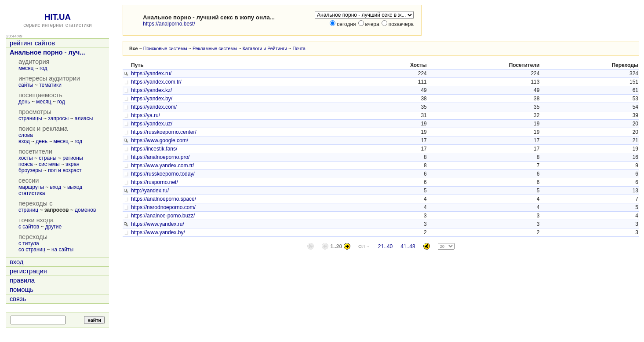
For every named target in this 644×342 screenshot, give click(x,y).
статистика (32, 193)
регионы (73, 158)
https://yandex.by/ (152, 99)
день (24, 102)
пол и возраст (65, 170)
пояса (25, 164)
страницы (30, 118)
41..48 (408, 246)
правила (22, 280)
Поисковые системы (165, 48)
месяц (26, 68)
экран (72, 164)
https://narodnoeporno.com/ (163, 207)
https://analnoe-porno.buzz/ (163, 216)
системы (49, 164)
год (44, 68)
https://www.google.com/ (160, 140)
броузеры (30, 170)
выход (75, 187)
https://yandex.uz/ (152, 124)
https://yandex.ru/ (151, 74)
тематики (50, 85)
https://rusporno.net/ (155, 182)
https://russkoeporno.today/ (163, 174)
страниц (28, 210)
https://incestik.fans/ (154, 149)
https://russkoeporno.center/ (164, 132)
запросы (58, 118)
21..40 (385, 246)
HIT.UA (58, 17)
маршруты (31, 187)
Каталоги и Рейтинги (265, 48)
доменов (85, 210)
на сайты (62, 250)
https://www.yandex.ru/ (158, 224)
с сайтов (29, 227)
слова (26, 135)
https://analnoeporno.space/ (164, 199)
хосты (26, 158)
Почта (299, 48)
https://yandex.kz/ (151, 90)
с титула (29, 243)
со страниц (32, 250)
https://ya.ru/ (146, 115)
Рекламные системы (215, 48)
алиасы (84, 118)
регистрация (28, 271)
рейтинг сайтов (32, 43)
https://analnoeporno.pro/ (160, 157)
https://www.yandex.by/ (158, 232)
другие (53, 227)
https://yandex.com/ (154, 107)
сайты (26, 85)
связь (18, 299)
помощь (22, 290)
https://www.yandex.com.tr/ (162, 165)
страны (47, 158)
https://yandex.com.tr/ (156, 82)
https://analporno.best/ (169, 24)
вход (24, 141)
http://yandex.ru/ (150, 191)
